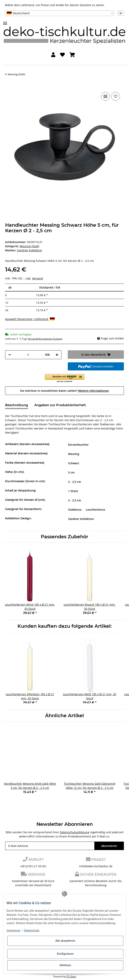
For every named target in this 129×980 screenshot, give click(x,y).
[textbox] (60, 13)
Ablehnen (65, 965)
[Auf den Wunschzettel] (116, 96)
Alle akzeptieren (65, 941)
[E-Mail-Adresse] (50, 846)
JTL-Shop (71, 977)
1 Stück (73, 491)
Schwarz (74, 463)
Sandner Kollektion (81, 519)
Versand (38, 278)
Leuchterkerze (96, 510)
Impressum (13, 930)
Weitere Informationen (94, 391)
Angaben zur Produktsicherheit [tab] (60, 405)
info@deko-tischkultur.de (96, 866)
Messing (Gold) (29, 246)
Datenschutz (32, 930)
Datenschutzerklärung (75, 832)
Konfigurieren (65, 954)
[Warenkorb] (72, 55)
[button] (53, 55)
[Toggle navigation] (5, 22)
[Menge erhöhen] (57, 355)
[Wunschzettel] (62, 55)
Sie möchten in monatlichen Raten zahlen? (64, 391)
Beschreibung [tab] (17, 405)
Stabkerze (75, 510)
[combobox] (60, 13)
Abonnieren (109, 846)
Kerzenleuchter (78, 445)
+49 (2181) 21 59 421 (33, 866)
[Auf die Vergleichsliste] (105, 96)
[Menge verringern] (10, 355)
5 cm (71, 472)
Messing (74, 454)
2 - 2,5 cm (75, 482)
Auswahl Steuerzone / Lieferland (30, 319)
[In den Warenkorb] (8, 85)
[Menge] (28, 355)
